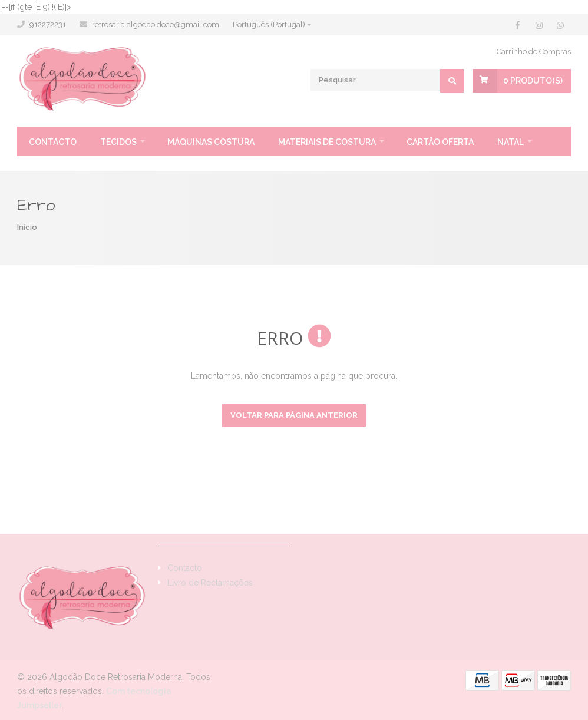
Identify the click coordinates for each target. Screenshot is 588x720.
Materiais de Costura (327, 142)
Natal (511, 142)
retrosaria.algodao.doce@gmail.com (156, 24)
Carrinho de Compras (534, 52)
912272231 (48, 24)
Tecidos (118, 142)
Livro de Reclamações (210, 583)
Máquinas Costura (211, 142)
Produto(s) (533, 81)
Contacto (53, 142)
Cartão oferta (440, 142)
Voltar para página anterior (294, 415)
